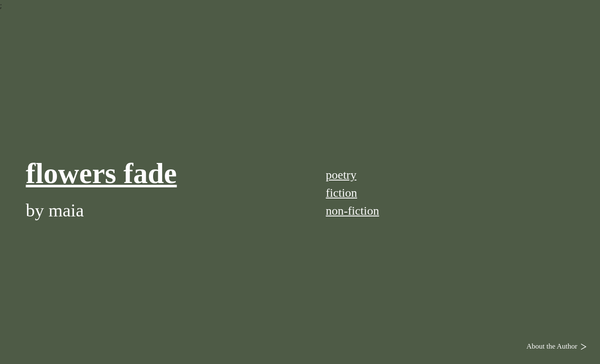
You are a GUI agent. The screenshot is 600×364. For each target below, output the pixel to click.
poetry (341, 175)
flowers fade (101, 173)
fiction (341, 193)
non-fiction (353, 211)
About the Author (559, 346)
